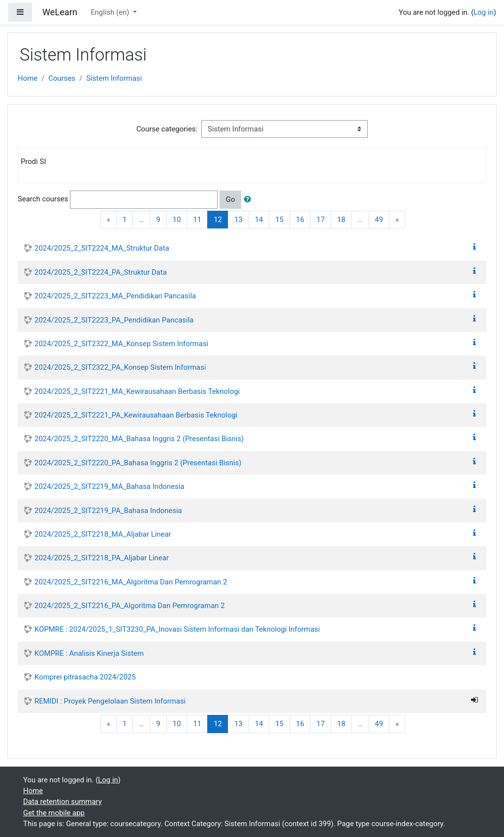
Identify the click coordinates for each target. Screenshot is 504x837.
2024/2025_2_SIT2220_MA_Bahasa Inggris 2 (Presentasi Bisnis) (139, 439)
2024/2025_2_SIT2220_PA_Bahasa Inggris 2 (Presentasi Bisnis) (138, 463)
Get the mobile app (54, 813)
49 (379, 220)
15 (279, 220)
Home (28, 78)
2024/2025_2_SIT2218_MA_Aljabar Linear (103, 534)
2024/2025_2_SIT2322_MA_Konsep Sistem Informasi (121, 344)
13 (238, 220)
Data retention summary (63, 802)
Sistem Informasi (114, 78)
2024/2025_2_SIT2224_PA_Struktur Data (101, 272)
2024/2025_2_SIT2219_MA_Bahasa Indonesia (109, 486)
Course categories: (167, 129)
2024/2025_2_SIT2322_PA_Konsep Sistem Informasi (120, 367)
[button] (250, 199)
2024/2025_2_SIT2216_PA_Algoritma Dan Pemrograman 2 (130, 606)
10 (177, 220)
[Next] (397, 220)
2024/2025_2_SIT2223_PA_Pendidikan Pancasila (114, 320)
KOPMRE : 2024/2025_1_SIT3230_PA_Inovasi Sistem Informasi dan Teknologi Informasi (177, 629)
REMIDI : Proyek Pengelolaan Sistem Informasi (110, 701)
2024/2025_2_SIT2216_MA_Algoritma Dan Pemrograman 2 (131, 582)
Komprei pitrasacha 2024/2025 (85, 677)
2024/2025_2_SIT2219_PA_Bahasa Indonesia (108, 511)
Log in (483, 12)
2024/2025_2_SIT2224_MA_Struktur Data (102, 248)
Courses (62, 78)
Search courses (43, 199)
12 (221, 219)
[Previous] (109, 220)
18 (341, 220)
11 (197, 220)
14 (259, 220)
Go (231, 199)
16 (300, 220)
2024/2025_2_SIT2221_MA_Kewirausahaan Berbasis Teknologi (137, 391)
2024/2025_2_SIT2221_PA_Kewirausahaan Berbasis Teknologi (136, 415)
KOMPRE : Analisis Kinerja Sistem (89, 653)
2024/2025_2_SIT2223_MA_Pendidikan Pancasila (115, 296)
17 (321, 220)
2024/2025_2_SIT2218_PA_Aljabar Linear (102, 558)
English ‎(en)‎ (111, 12)
